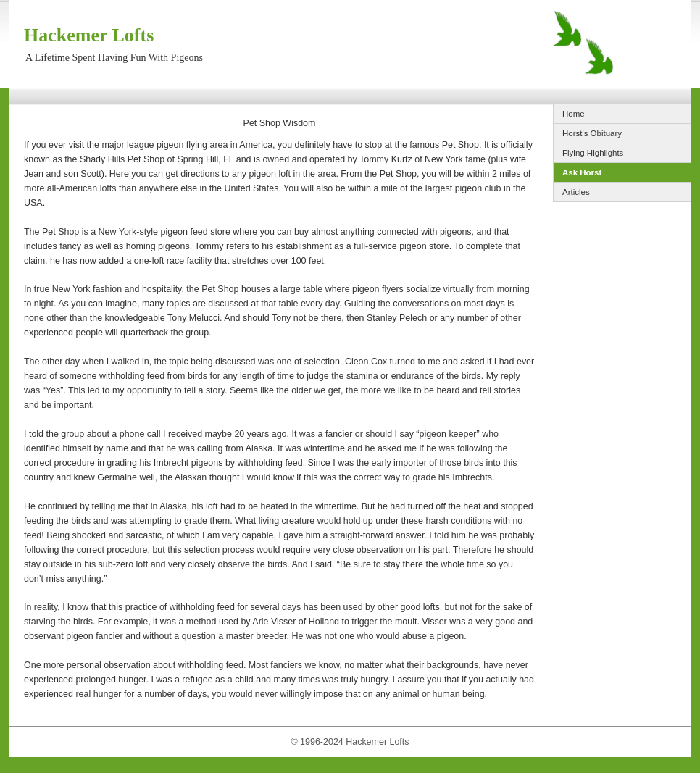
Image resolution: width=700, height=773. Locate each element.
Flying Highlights (593, 153)
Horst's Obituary (592, 133)
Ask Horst (582, 172)
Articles (576, 192)
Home (574, 114)
